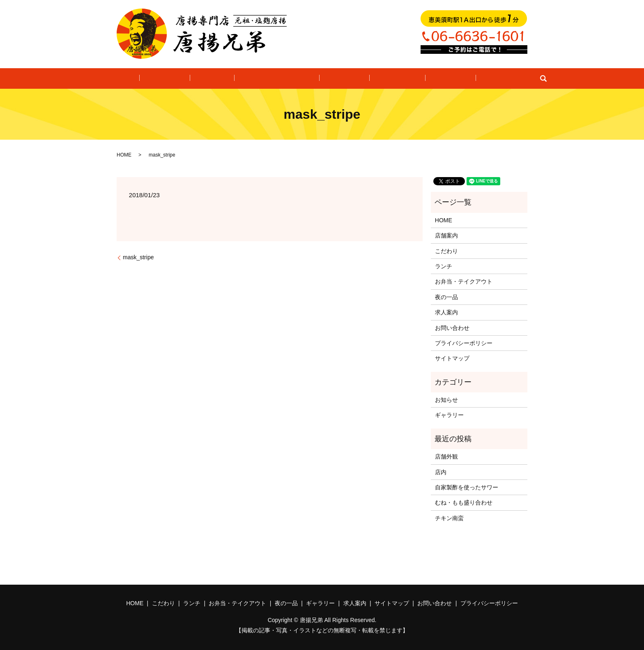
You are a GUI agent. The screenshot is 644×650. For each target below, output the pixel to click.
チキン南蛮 (449, 518)
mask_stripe (138, 257)
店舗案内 (446, 235)
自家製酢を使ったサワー (467, 487)
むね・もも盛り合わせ (464, 502)
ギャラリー (386, 78)
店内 (441, 472)
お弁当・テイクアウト (278, 78)
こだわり (181, 78)
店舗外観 (446, 456)
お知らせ (446, 400)
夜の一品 (340, 78)
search (513, 78)
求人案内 (431, 78)
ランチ (220, 78)
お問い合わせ (479, 78)
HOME (143, 78)
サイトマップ (452, 358)
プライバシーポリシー (464, 343)
